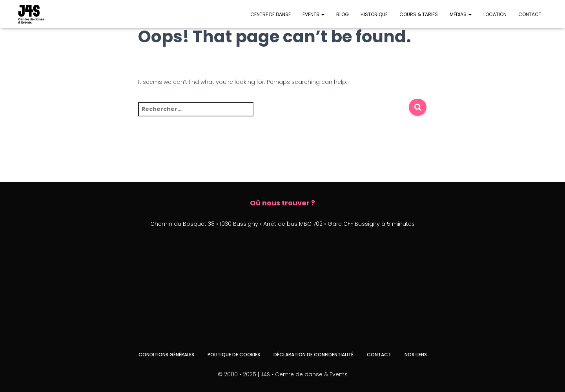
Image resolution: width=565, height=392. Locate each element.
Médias (461, 14)
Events (313, 14)
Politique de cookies (234, 355)
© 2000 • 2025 (237, 374)
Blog (343, 14)
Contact (530, 14)
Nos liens (416, 355)
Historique (374, 14)
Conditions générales (166, 355)
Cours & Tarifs (419, 14)
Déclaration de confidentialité (313, 355)
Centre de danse (271, 14)
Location (495, 14)
